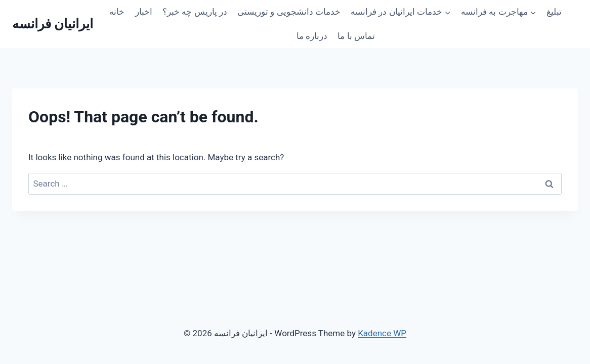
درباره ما (312, 36)
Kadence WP (382, 333)
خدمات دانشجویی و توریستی (289, 12)
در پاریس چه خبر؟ (195, 12)
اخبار (144, 12)
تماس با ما (356, 36)
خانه (117, 12)
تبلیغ (554, 12)
